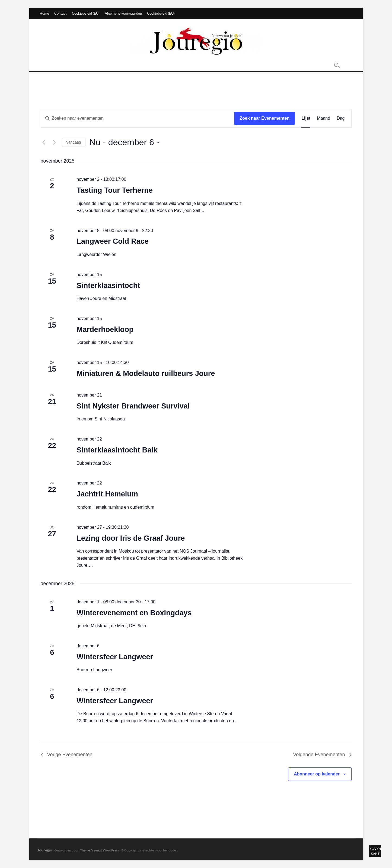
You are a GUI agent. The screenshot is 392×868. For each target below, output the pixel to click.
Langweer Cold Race (113, 241)
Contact (60, 13)
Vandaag (74, 142)
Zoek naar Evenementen (264, 118)
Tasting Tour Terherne (115, 190)
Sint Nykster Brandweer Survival (133, 406)
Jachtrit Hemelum (107, 494)
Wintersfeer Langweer (115, 657)
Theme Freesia (90, 850)
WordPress (111, 850)
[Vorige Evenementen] (44, 142)
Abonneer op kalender (317, 774)
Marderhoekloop (105, 330)
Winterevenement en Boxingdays (134, 613)
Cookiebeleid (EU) (86, 13)
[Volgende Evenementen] (55, 142)
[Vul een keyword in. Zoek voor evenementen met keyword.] (138, 118)
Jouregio (45, 850)
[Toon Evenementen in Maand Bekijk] (324, 118)
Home (44, 13)
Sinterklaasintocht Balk (117, 450)
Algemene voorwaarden (123, 13)
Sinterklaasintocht (108, 286)
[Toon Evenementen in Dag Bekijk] (341, 118)
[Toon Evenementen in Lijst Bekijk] (306, 118)
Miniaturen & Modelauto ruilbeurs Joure (146, 373)
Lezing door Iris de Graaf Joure (131, 538)
